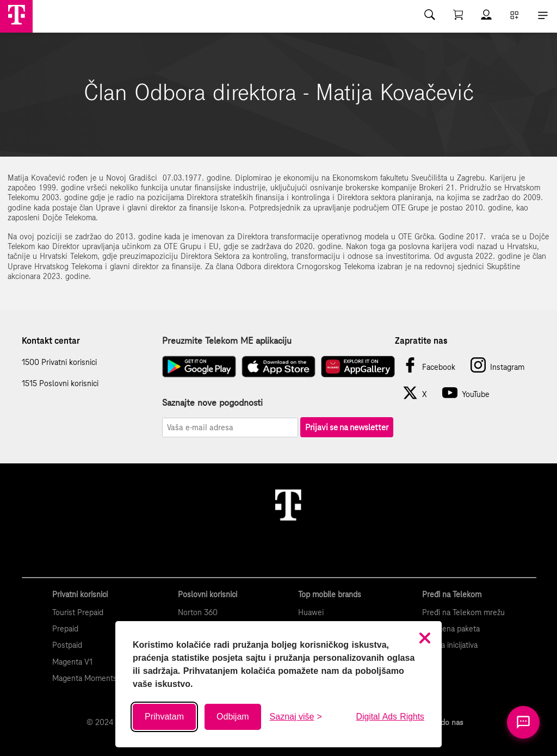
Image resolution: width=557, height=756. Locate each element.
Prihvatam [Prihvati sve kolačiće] (164, 717)
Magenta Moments (85, 678)
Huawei (311, 612)
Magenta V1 (72, 662)
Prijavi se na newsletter (347, 427)
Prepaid (65, 629)
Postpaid (67, 645)
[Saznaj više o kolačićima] (296, 717)
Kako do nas (442, 722)
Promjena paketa (451, 629)
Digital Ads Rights (390, 717)
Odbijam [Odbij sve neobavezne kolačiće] (233, 717)
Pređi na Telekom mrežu (463, 612)
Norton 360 (198, 612)
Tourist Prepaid (78, 612)
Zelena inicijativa (450, 645)
